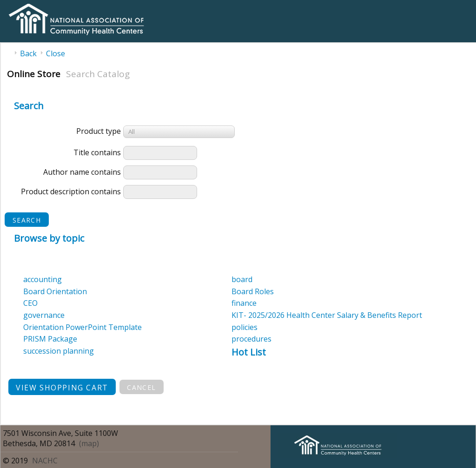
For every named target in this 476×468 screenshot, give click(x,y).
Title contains (97, 152)
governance (44, 315)
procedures (251, 339)
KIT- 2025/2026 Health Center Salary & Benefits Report (327, 315)
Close (56, 53)
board (242, 279)
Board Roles (253, 291)
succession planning (59, 351)
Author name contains (82, 172)
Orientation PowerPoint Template (83, 327)
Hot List (249, 352)
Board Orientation (55, 291)
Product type (99, 131)
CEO (30, 303)
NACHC (45, 461)
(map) (89, 443)
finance (244, 303)
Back (28, 53)
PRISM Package (50, 339)
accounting (43, 279)
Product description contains (71, 191)
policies (245, 327)
